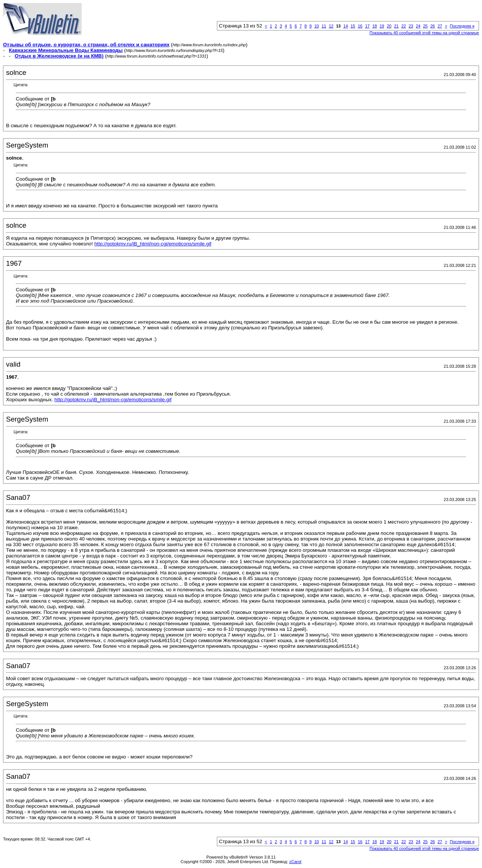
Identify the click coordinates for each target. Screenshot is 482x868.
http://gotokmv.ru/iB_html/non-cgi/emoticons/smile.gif (153, 244)
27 (440, 26)
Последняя (462, 26)
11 (324, 26)
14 (346, 26)
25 (425, 26)
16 (360, 26)
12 (331, 26)
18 (375, 26)
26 (433, 26)
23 (411, 26)
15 (353, 26)
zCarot (295, 862)
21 (396, 26)
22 (404, 26)
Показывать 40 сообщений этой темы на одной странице (424, 33)
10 (317, 26)
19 (382, 26)
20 (389, 26)
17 (367, 26)
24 (418, 26)
